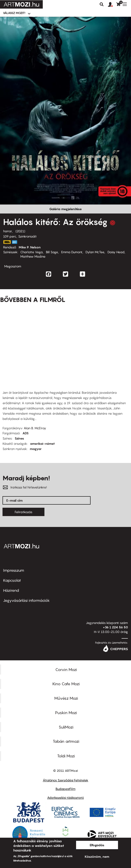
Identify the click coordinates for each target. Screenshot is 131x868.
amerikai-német (42, 444)
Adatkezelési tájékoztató (65, 798)
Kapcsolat (12, 580)
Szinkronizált (27, 236)
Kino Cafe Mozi (66, 684)
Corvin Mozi (66, 670)
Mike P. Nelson (30, 247)
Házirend (11, 590)
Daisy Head (116, 252)
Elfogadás (97, 845)
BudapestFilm (65, 789)
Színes (19, 438)
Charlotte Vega (32, 252)
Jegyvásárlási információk (26, 600)
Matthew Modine (33, 256)
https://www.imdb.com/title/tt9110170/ (7, 242)
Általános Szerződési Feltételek (65, 780)
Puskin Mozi (66, 713)
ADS (25, 433)
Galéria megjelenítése (65, 209)
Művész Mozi (66, 698)
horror (8, 231)
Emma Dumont (72, 252)
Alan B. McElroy (35, 428)
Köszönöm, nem (97, 856)
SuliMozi (66, 727)
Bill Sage (52, 252)
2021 (20, 231)
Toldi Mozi (66, 756)
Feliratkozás (23, 512)
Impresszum (14, 570)
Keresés (102, 4)
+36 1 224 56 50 (115, 627)
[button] (112, 5)
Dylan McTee (95, 252)
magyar (36, 449)
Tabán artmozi (66, 741)
